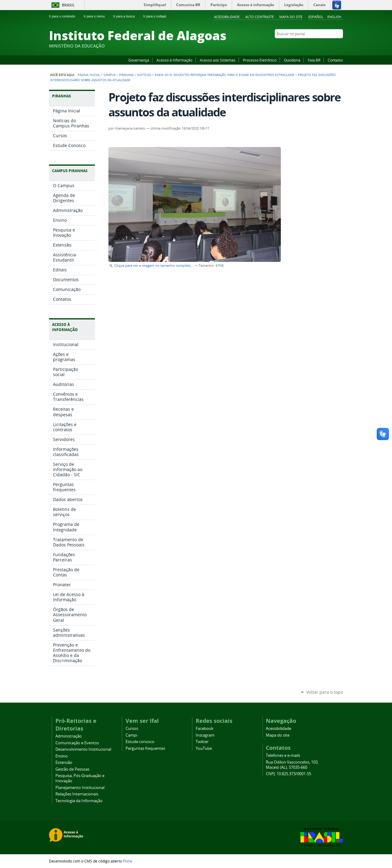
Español (316, 17)
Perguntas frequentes (145, 748)
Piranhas (126, 75)
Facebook (309, 46)
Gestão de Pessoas (72, 769)
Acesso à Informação (174, 60)
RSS (340, 46)
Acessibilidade (227, 17)
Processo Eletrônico (260, 60)
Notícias (144, 75)
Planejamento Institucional (80, 788)
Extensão (64, 762)
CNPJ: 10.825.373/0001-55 (288, 774)
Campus (109, 75)
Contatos (335, 60)
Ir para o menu (97, 16)
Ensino (62, 756)
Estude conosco (140, 742)
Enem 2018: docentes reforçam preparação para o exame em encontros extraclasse (224, 75)
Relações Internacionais (77, 794)
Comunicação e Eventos (77, 743)
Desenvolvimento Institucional (83, 749)
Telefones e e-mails (283, 755)
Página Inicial (89, 75)
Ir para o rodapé (157, 16)
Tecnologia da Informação (79, 801)
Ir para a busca (127, 16)
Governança (139, 60)
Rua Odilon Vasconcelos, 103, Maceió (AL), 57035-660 (292, 765)
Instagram (325, 46)
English (334, 17)
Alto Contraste (260, 17)
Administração (69, 736)
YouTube (317, 46)
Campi (131, 735)
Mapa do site (291, 17)
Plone (128, 861)
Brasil (68, 5)
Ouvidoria (292, 60)
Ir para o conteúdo (65, 16)
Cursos (132, 728)
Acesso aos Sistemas (218, 60)
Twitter (332, 46)
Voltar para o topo (325, 692)
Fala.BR (314, 60)
